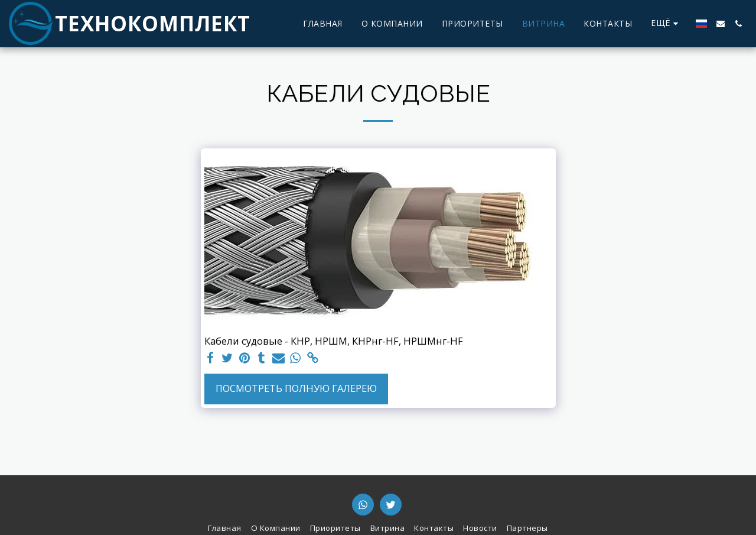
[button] (721, 24)
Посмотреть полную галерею (296, 388)
